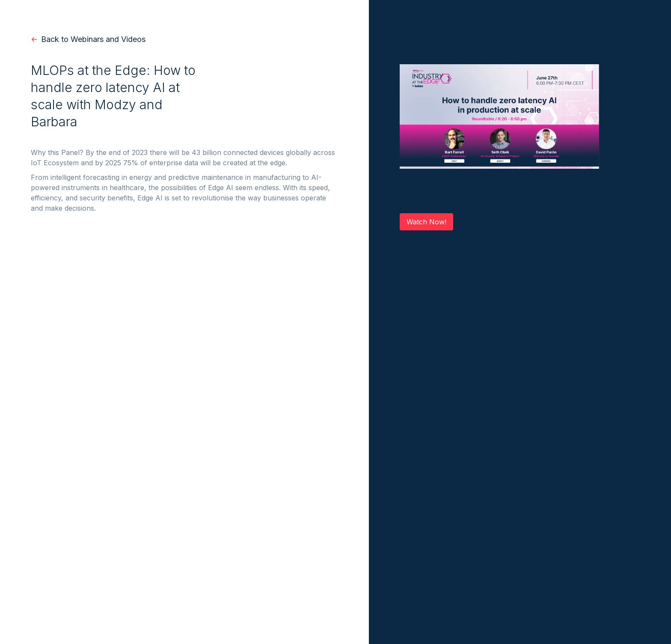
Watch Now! (426, 222)
